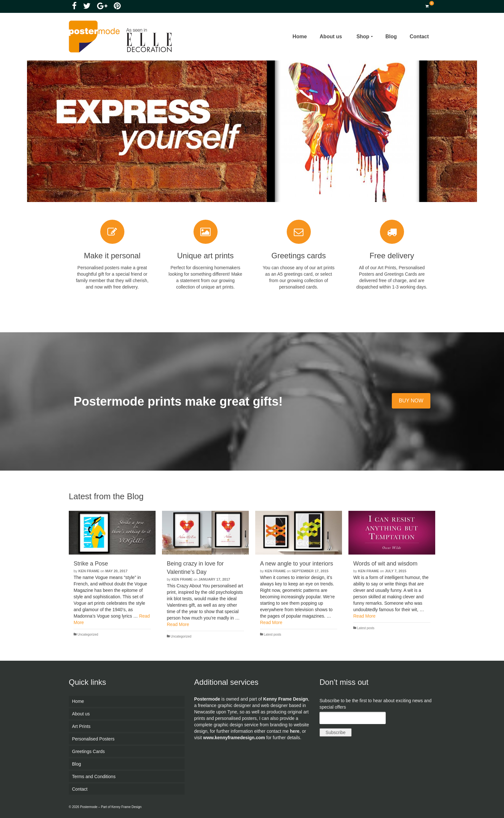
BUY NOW (411, 401)
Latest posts (273, 634)
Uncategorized (88, 634)
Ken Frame (89, 571)
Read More (178, 624)
